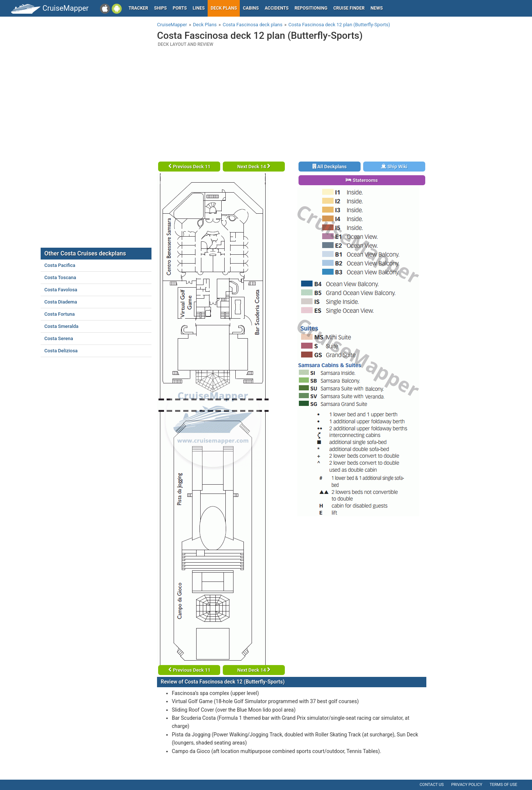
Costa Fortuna (59, 314)
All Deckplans (330, 167)
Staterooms (362, 180)
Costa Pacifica (60, 265)
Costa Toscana (60, 277)
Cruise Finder (349, 8)
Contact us (432, 785)
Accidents (277, 8)
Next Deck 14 (254, 167)
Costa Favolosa (61, 290)
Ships (161, 8)
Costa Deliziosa (61, 351)
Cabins (251, 8)
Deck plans (224, 8)
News (377, 8)
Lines (199, 8)
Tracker (138, 8)
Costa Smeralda (61, 326)
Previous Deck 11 (189, 167)
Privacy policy (467, 785)
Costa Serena (59, 338)
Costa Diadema (61, 302)
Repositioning (311, 8)
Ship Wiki (394, 167)
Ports (180, 8)
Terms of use (503, 785)
